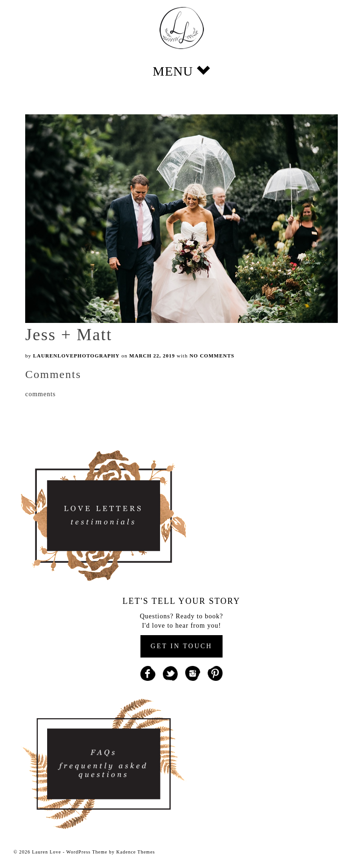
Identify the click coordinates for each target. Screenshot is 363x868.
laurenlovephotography (77, 356)
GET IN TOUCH (181, 646)
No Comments (212, 356)
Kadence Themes (136, 852)
